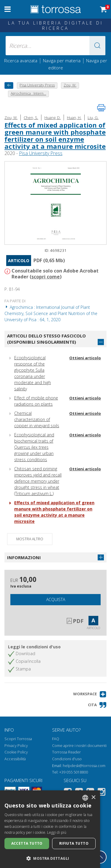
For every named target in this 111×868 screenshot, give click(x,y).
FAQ (56, 739)
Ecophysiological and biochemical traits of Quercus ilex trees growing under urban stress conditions (34, 447)
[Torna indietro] (9, 85)
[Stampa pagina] (101, 108)
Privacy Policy (16, 746)
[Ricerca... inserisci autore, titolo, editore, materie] (56, 46)
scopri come (46, 277)
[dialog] (50, 829)
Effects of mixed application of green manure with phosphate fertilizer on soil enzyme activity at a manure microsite (55, 136)
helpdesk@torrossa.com (84, 766)
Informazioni (24, 557)
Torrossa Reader (66, 752)
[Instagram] (102, 793)
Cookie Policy (16, 752)
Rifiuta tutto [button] (74, 843)
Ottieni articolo (85, 358)
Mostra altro (30, 539)
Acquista (56, 599)
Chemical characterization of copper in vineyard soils (37, 419)
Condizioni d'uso (67, 759)
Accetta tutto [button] (27, 843)
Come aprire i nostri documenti (79, 746)
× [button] (93, 798)
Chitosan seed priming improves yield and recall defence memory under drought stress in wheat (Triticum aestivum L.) (38, 481)
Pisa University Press (41, 153)
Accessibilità (15, 759)
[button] (97, 46)
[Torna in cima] (100, 857)
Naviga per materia (62, 61)
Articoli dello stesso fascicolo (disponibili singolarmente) (46, 339)
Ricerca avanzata (21, 61)
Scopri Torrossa (18, 739)
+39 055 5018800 (74, 772)
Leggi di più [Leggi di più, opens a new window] (57, 832)
